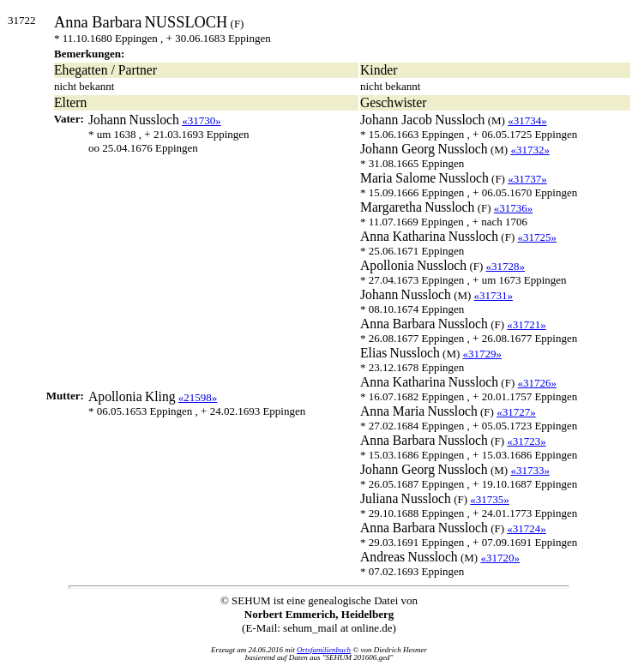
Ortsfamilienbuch (324, 650)
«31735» (490, 499)
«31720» (500, 558)
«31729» (483, 354)
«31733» (530, 470)
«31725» (537, 237)
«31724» (527, 528)
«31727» (516, 412)
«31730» (202, 120)
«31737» (527, 179)
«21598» (198, 397)
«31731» (494, 295)
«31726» (537, 383)
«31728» (506, 266)
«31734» (527, 120)
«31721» (527, 324)
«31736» (514, 208)
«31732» (530, 150)
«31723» (527, 441)
